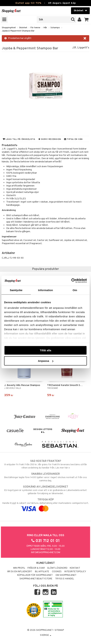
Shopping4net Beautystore (36, 579)
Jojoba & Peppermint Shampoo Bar (18, 31)
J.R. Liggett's (81, 48)
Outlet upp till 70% (28, 3)
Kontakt (75, 568)
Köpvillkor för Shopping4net (35, 575)
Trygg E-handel (65, 579)
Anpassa (46, 361)
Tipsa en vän (73, 139)
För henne (35, 28)
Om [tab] (75, 290)
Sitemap (59, 630)
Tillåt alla (45, 350)
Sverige (46, 635)
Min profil (19, 568)
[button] (86, 20)
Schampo (55, 28)
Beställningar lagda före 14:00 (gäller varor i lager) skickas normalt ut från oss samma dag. (45, 477)
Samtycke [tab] (16, 290)
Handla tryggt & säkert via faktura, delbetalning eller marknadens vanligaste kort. (45, 504)
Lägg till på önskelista (19, 139)
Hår (45, 28)
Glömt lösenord (57, 568)
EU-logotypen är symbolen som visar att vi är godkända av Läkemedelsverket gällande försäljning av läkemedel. (45, 490)
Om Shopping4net (66, 575)
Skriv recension (50, 139)
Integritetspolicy (75, 572)
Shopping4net (9, 28)
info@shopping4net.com (46, 553)
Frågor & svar (36, 568)
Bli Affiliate (42, 572)
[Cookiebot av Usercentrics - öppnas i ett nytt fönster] (71, 281)
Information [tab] (45, 290)
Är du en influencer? (20, 572)
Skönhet (23, 28)
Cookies (57, 572)
